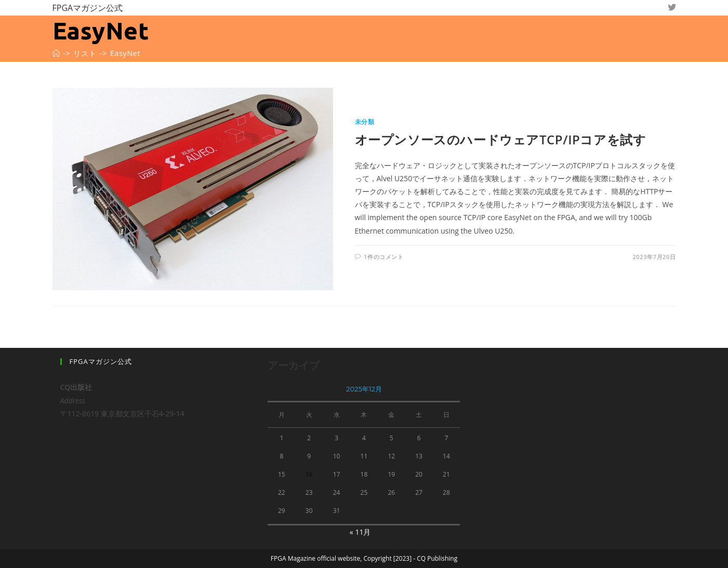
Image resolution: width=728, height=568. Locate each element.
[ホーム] (56, 53)
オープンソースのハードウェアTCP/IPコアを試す (501, 139)
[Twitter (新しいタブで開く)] (672, 7)
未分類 (365, 122)
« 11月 (360, 532)
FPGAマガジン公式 (88, 8)
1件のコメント (384, 257)
